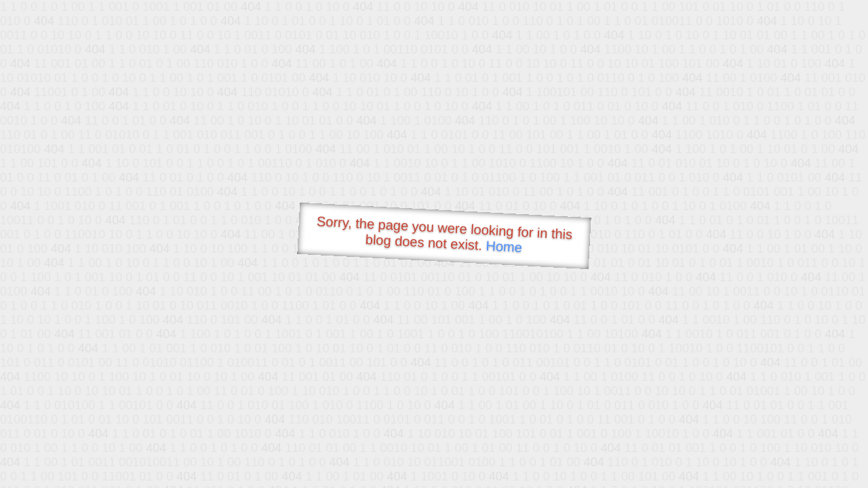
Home (504, 246)
